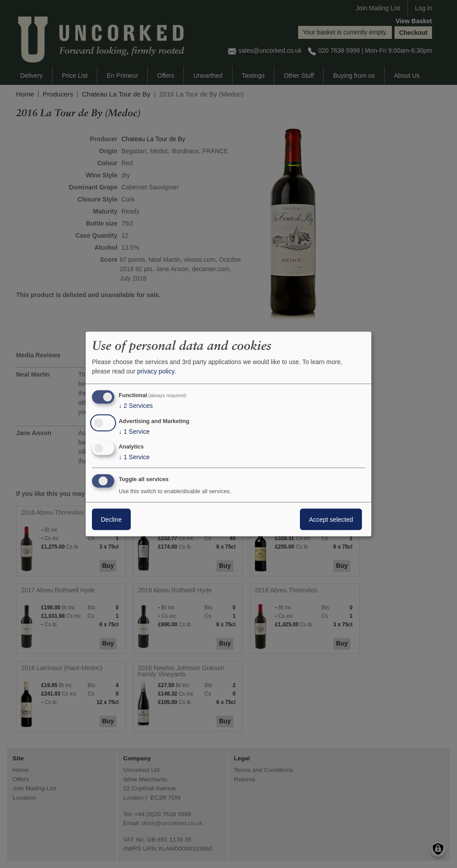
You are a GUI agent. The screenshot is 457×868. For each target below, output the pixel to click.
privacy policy (156, 371)
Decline (111, 520)
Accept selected (331, 520)
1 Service (134, 431)
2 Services (136, 406)
